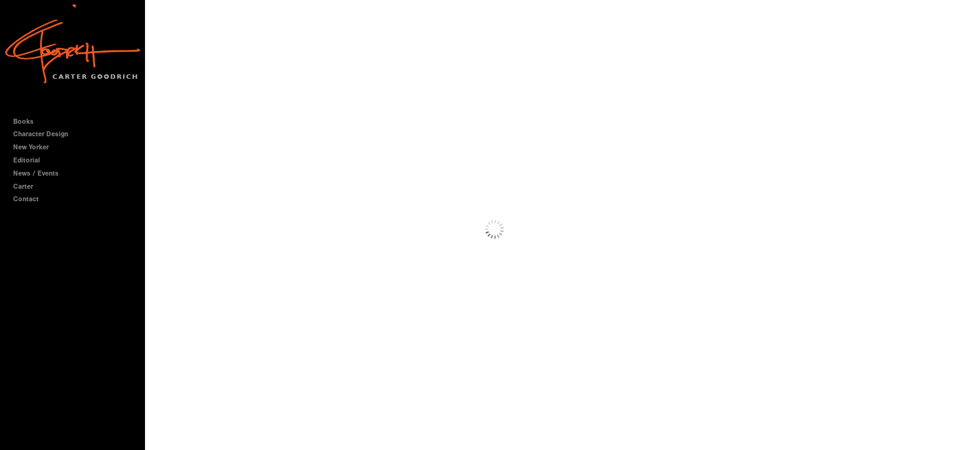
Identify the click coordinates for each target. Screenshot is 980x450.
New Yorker (31, 147)
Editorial (27, 160)
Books (28, 122)
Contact (26, 199)
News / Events (36, 173)
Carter (23, 187)
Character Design (45, 134)
